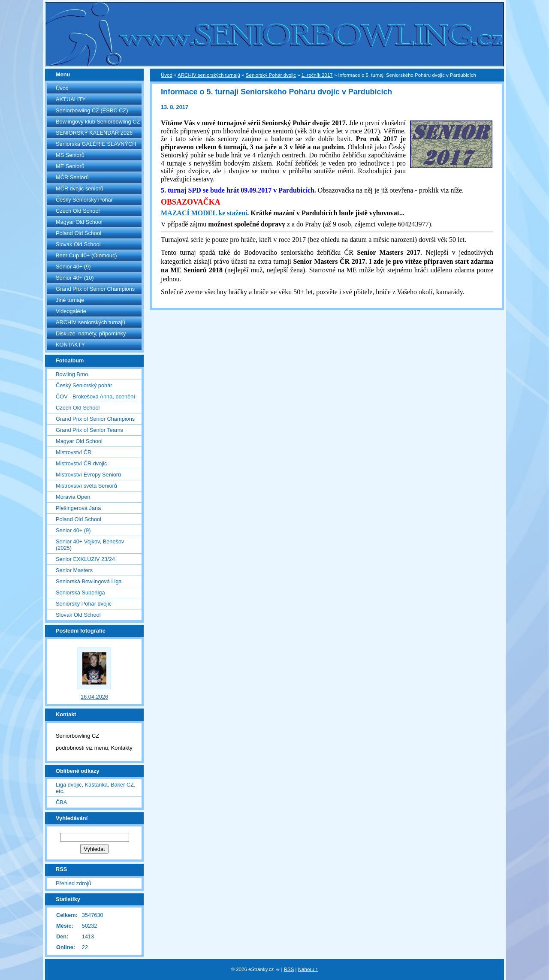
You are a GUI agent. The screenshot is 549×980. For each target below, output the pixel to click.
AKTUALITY (71, 99)
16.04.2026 (94, 697)
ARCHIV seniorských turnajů (90, 322)
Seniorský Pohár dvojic (84, 604)
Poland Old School (78, 233)
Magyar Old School (79, 222)
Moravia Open (73, 497)
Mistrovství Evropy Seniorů (88, 475)
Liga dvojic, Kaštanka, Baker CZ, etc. (96, 788)
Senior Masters (74, 570)
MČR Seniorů (72, 177)
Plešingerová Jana (78, 508)
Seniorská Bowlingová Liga (89, 581)
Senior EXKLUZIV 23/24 (85, 559)
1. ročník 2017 (317, 75)
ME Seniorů (70, 166)
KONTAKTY (70, 345)
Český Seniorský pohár (84, 385)
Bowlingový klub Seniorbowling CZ (98, 122)
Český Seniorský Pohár (84, 200)
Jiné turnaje (70, 300)
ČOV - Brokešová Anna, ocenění (95, 397)
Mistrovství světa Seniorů (86, 486)
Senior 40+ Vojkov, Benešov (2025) (90, 545)
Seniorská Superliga (80, 593)
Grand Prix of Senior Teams (89, 430)
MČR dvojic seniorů (80, 188)
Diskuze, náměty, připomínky (91, 333)
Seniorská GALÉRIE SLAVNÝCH (96, 144)
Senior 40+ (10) (75, 278)
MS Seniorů (70, 155)
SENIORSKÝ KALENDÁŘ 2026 (94, 133)
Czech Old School (78, 211)
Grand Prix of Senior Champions (95, 289)
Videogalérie (71, 311)
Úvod (62, 88)
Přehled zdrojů (74, 883)
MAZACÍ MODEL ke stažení (204, 213)
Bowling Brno (72, 374)
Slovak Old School (78, 244)
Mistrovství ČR (74, 452)
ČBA (61, 802)
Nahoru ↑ (308, 969)
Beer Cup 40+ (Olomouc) (86, 255)
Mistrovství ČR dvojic (81, 463)
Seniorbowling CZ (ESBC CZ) (92, 110)
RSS (289, 969)
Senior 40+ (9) (73, 267)
